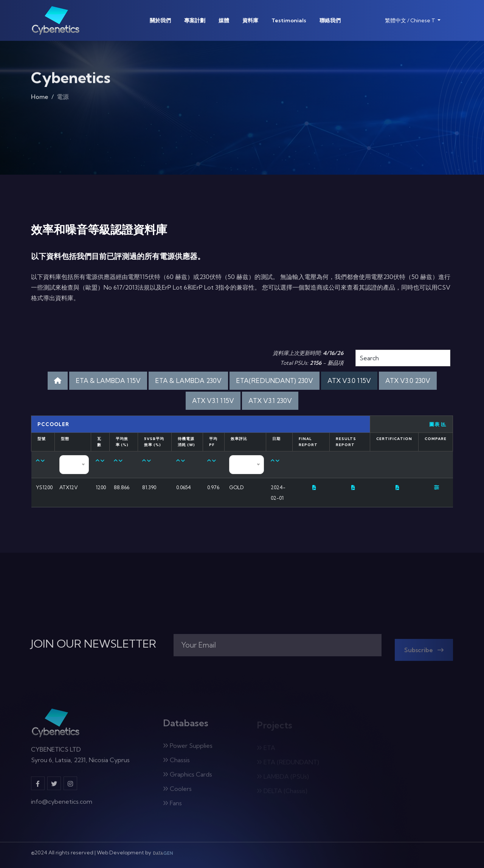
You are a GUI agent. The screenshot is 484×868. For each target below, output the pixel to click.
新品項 (335, 363)
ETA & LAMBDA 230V (188, 381)
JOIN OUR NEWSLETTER (94, 644)
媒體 (224, 20)
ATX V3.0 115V (349, 381)
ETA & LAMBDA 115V (108, 381)
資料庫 (250, 20)
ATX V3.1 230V (270, 401)
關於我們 (160, 20)
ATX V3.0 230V (408, 381)
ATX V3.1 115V (213, 401)
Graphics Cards (188, 777)
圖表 (438, 424)
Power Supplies (188, 749)
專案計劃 (195, 20)
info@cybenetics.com (62, 805)
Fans (172, 806)
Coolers (177, 792)
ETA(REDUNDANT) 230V (275, 381)
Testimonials (289, 20)
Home (40, 99)
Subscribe (424, 653)
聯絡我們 (330, 20)
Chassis (176, 763)
